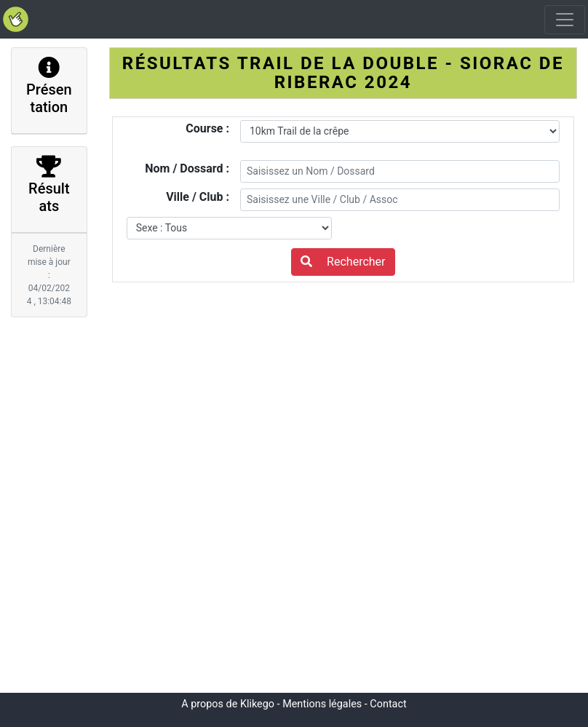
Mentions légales (322, 704)
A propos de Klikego (228, 704)
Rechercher (343, 262)
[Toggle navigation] (565, 20)
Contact (388, 704)
